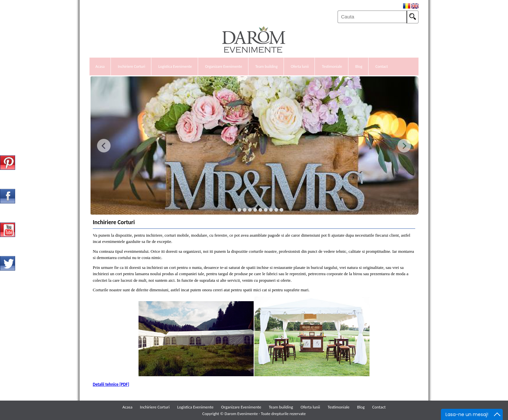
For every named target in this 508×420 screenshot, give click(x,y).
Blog (359, 66)
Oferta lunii (300, 66)
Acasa (100, 66)
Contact (382, 66)
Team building (267, 66)
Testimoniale (332, 66)
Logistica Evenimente (175, 66)
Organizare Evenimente (224, 66)
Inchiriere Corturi (131, 66)
